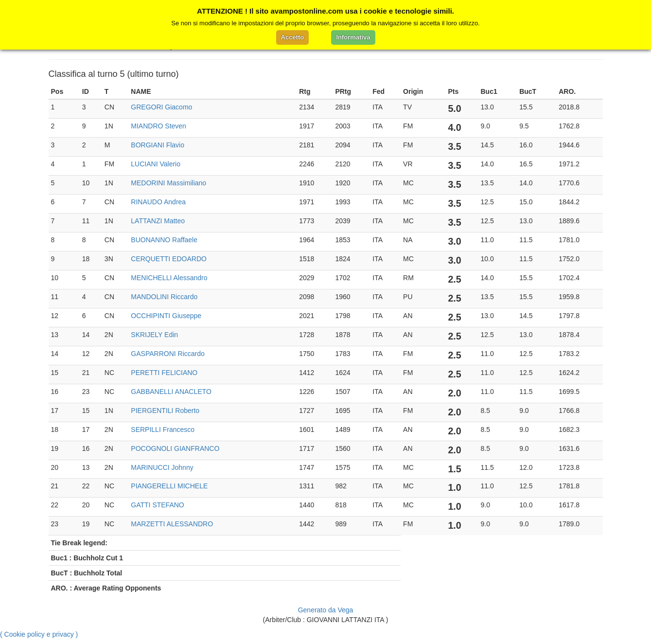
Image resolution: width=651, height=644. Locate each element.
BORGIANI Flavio (158, 145)
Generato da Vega (326, 610)
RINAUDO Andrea (158, 202)
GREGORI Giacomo (161, 107)
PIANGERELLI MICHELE (169, 486)
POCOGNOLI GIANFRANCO (175, 448)
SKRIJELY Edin (154, 335)
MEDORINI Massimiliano (168, 183)
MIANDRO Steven (158, 126)
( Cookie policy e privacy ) (39, 634)
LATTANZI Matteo (158, 221)
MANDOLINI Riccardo (164, 297)
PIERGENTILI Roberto (165, 411)
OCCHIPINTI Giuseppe (166, 316)
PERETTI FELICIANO (164, 373)
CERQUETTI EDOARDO (169, 259)
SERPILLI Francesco (163, 429)
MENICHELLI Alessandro (169, 278)
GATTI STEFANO (157, 505)
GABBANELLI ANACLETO (171, 392)
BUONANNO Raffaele (164, 240)
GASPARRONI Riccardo (167, 354)
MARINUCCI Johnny (162, 467)
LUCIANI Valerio (156, 164)
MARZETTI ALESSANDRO (172, 524)
